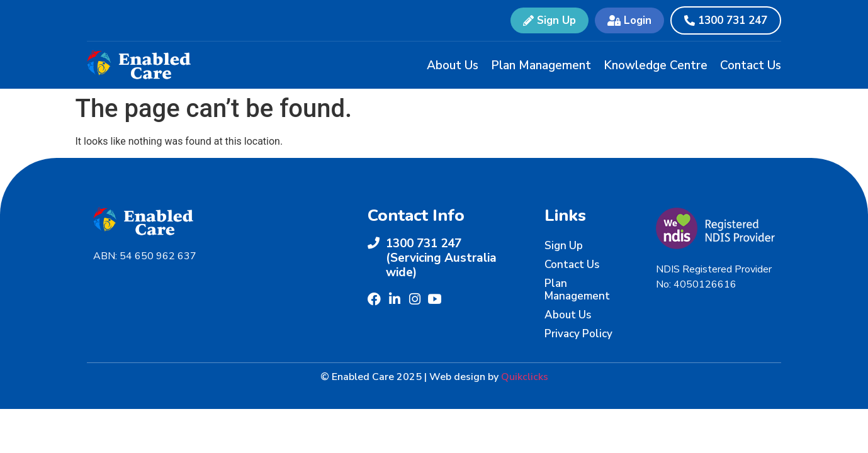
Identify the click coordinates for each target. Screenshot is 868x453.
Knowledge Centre (656, 65)
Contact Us (751, 65)
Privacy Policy (578, 334)
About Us (453, 65)
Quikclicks (525, 377)
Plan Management (541, 65)
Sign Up (564, 246)
